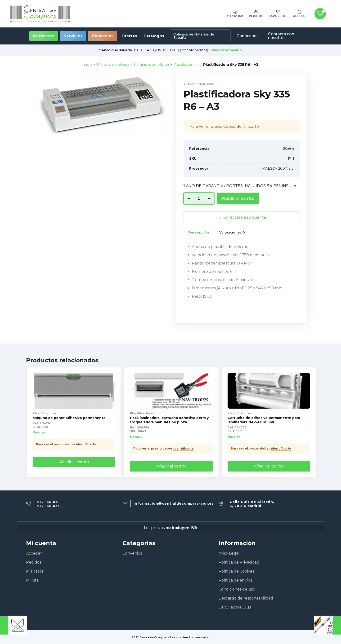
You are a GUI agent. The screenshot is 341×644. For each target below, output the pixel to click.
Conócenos (248, 36)
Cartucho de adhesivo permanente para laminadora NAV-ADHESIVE (264, 420)
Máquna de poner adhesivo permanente (69, 418)
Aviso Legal (229, 553)
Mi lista (32, 580)
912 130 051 (48, 506)
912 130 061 (48, 502)
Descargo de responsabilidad (246, 598)
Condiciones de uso (237, 589)
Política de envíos (235, 580)
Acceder (34, 553)
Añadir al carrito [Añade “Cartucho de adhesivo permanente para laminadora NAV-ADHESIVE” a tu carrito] (269, 466)
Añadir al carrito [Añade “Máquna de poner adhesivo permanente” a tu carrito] (74, 462)
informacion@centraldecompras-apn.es (174, 504)
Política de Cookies (236, 571)
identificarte (86, 444)
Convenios (103, 36)
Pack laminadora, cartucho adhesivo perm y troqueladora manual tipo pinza (169, 420)
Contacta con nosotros (281, 36)
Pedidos (34, 562)
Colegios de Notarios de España (194, 36)
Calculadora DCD (235, 607)
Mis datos (35, 571)
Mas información (227, 50)
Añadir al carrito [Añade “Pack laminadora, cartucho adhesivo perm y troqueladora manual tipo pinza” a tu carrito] (171, 466)
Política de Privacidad (239, 562)
